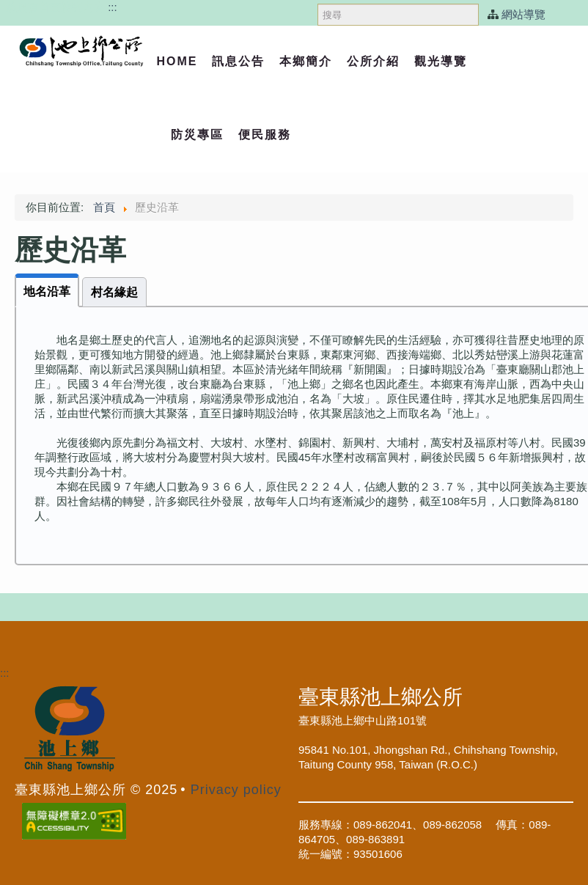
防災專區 (197, 135)
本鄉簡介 (306, 61)
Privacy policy (236, 790)
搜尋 (318, 0)
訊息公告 (238, 61)
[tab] (47, 290)
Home (177, 61)
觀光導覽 (441, 61)
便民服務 (265, 135)
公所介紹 (373, 61)
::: (113, 7)
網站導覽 (523, 14)
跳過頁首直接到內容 (55, 7)
